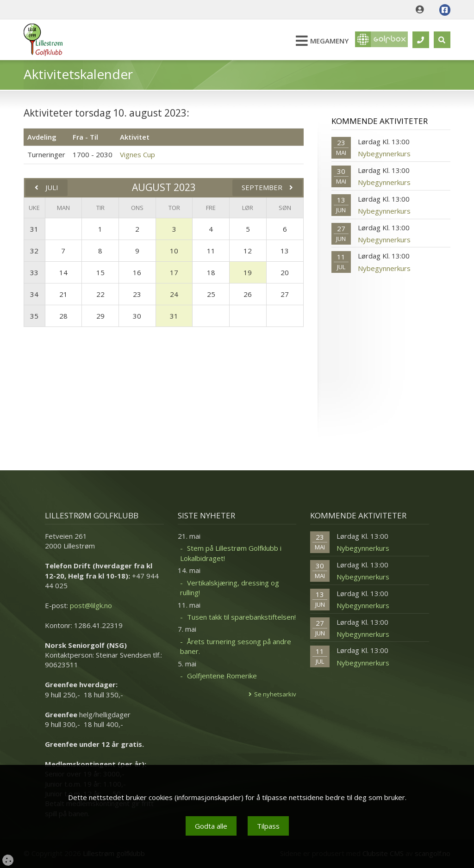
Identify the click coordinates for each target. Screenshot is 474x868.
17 (174, 272)
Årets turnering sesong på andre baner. (236, 646)
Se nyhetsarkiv (275, 694)
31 (34, 229)
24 (174, 294)
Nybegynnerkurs (384, 154)
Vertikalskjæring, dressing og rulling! (230, 588)
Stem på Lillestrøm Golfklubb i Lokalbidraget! (231, 553)
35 (34, 316)
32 (34, 251)
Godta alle (211, 826)
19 (248, 272)
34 (34, 294)
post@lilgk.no (91, 605)
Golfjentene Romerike (222, 676)
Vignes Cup (137, 154)
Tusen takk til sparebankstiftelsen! (241, 617)
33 (34, 272)
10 (174, 251)
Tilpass (268, 826)
